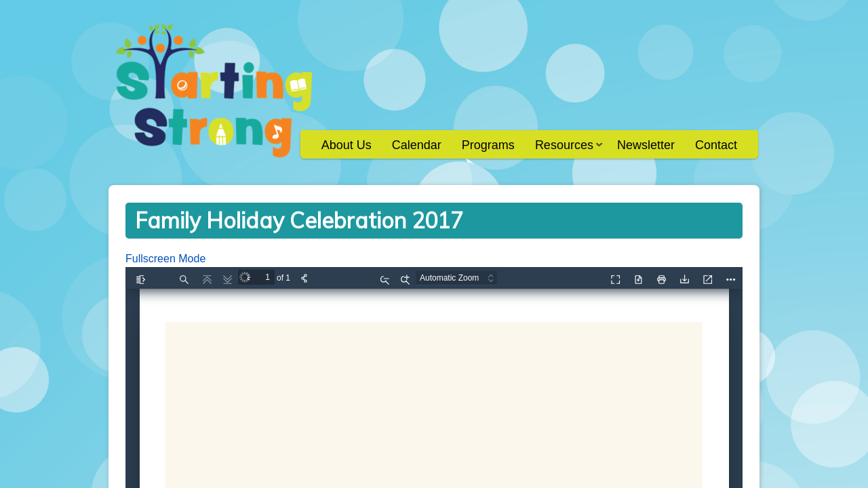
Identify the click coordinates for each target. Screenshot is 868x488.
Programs (488, 145)
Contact (716, 145)
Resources (564, 149)
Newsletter (646, 145)
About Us (347, 145)
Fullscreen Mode (165, 259)
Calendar (417, 145)
